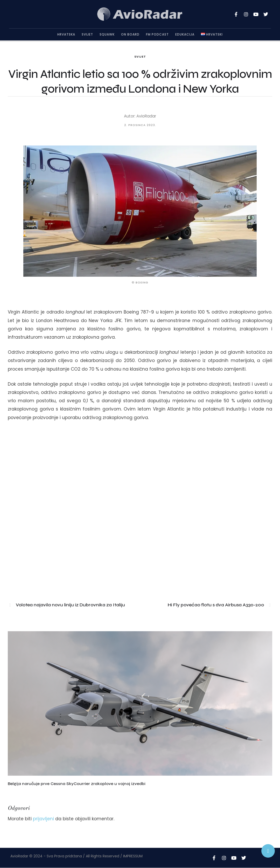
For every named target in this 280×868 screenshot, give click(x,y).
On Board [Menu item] (130, 34)
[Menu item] (212, 34)
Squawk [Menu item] (107, 34)
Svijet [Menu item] (87, 34)
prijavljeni (43, 819)
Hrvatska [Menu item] (66, 34)
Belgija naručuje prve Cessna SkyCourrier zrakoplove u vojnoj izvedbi (77, 784)
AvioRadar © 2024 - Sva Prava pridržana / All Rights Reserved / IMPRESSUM (76, 856)
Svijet (140, 57)
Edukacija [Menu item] (185, 34)
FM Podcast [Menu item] (157, 34)
